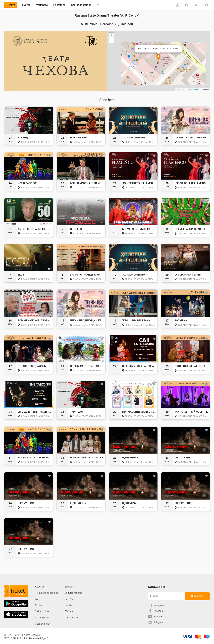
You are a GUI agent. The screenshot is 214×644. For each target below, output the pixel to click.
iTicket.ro (70, 611)
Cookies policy (43, 624)
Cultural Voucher (73, 593)
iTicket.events (72, 618)
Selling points (42, 611)
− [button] (112, 40)
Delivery (69, 599)
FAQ (37, 599)
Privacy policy (42, 618)
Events (26, 5)
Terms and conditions (47, 593)
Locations (59, 5)
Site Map (69, 605)
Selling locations (81, 5)
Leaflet (179, 89)
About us (40, 587)
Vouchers (42, 5)
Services (69, 587)
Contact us (41, 605)
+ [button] (112, 35)
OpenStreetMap (192, 89)
